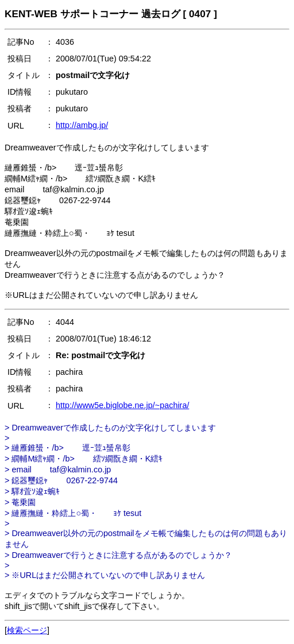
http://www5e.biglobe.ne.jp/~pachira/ (122, 405)
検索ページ (27, 630)
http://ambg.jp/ (82, 125)
